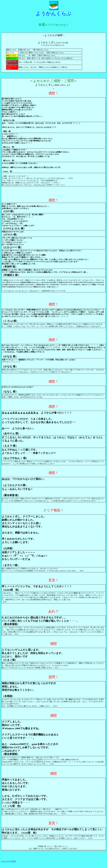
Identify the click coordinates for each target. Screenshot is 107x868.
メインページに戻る (8, 861)
